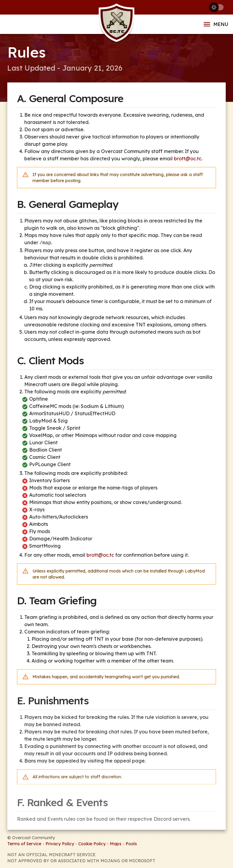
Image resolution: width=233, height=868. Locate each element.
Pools (131, 843)
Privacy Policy (60, 843)
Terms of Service (24, 843)
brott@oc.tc (188, 159)
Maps (116, 843)
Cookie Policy (92, 843)
